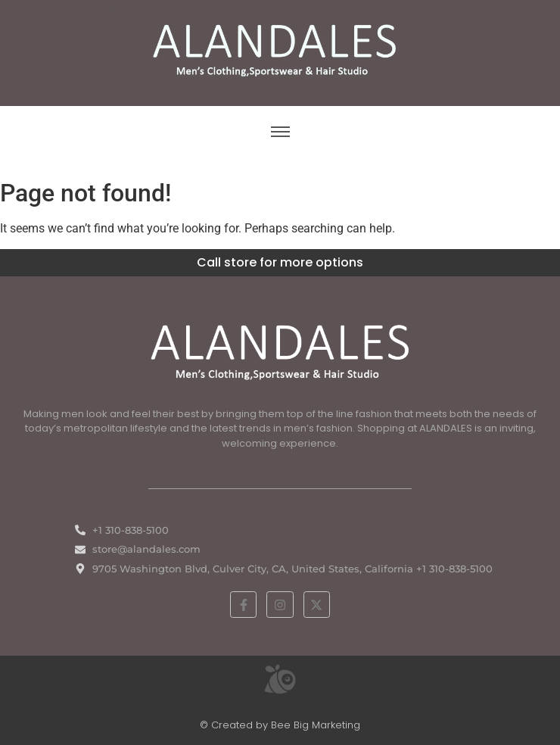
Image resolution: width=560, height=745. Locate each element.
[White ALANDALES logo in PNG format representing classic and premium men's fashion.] (280, 350)
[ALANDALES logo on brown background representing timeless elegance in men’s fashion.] (280, 50)
